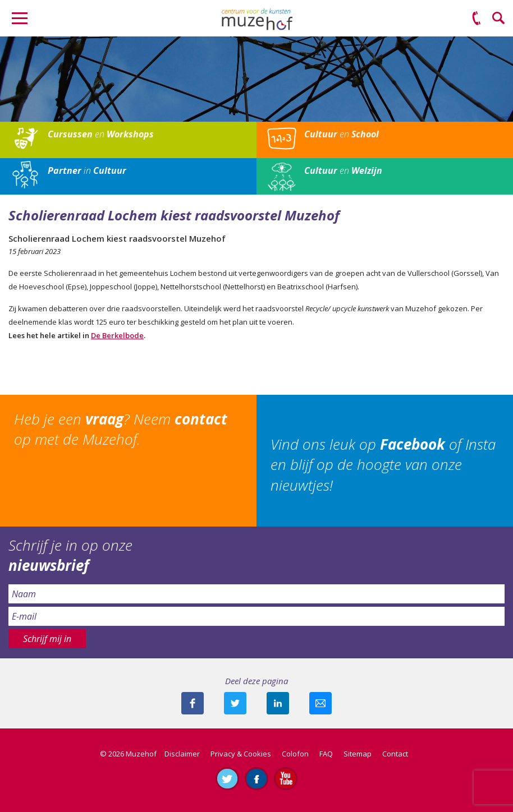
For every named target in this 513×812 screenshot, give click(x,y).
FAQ (326, 754)
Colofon (295, 754)
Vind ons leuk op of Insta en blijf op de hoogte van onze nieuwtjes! (383, 465)
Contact (395, 754)
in (87, 170)
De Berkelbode (117, 335)
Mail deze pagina (320, 703)
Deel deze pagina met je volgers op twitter (235, 703)
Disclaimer (182, 754)
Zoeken (499, 19)
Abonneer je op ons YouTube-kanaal (286, 778)
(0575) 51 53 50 (477, 19)
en (101, 134)
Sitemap (358, 754)
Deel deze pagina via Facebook (193, 703)
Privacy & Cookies (241, 754)
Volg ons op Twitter (227, 778)
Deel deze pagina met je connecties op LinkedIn (278, 703)
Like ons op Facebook (256, 778)
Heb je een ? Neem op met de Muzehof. (121, 429)
